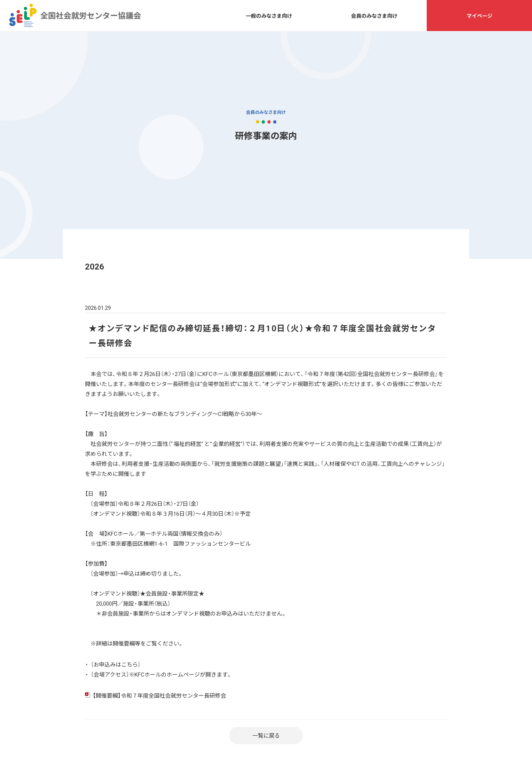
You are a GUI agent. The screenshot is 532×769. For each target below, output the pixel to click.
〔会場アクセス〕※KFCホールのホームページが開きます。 (161, 674)
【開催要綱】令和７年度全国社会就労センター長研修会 (159, 695)
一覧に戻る (266, 735)
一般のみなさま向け (269, 16)
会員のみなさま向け (374, 16)
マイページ (480, 16)
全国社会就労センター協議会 (23, 16)
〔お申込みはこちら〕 (116, 664)
